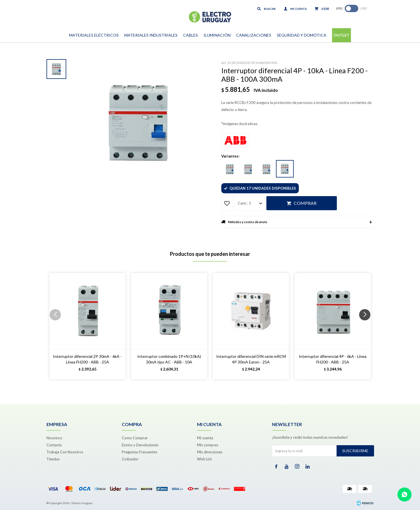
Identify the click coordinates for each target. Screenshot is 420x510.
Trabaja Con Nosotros (65, 452)
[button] (367, 326)
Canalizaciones (254, 35)
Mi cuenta (205, 438)
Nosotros (54, 438)
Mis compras (208, 445)
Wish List (204, 459)
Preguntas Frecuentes (140, 452)
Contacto (54, 445)
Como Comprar (135, 438)
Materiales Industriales (151, 35)
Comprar (305, 203)
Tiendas (53, 459)
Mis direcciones (210, 452)
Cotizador (130, 459)
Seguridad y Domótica (302, 35)
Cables (191, 35)
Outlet (341, 35)
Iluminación (217, 35)
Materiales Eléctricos (94, 35)
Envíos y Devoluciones (140, 445)
